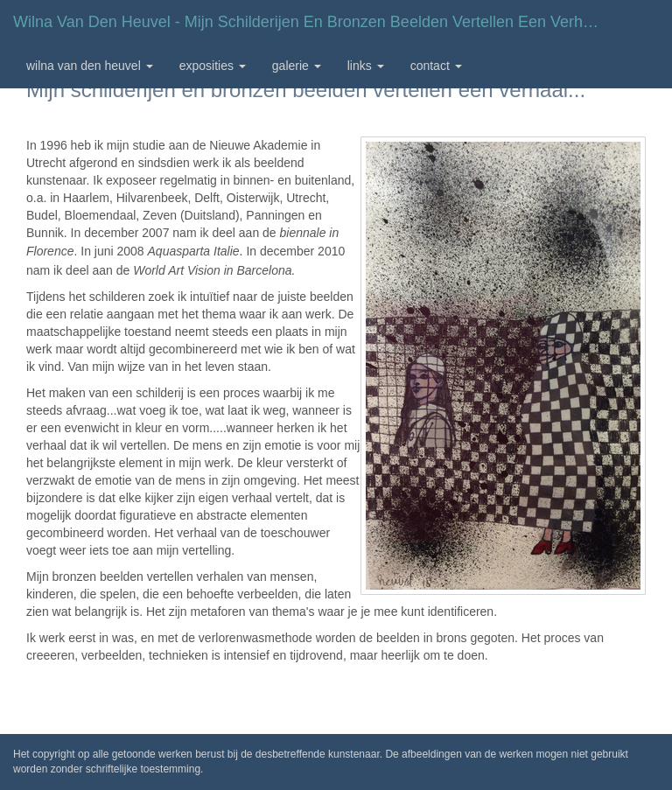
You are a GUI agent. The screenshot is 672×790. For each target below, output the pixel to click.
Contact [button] (436, 66)
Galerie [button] (297, 66)
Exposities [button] (213, 66)
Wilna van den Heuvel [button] (90, 66)
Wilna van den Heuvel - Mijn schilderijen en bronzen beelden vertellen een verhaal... (315, 22)
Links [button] (366, 66)
